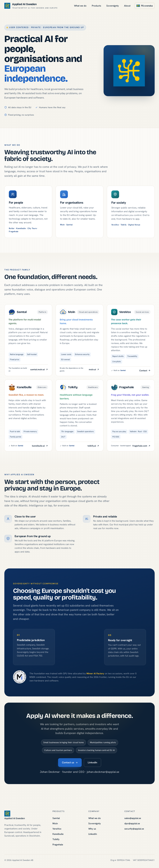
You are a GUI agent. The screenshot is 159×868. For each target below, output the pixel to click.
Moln (55, 823)
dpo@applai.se (132, 823)
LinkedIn (92, 764)
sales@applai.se (133, 818)
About (127, 6)
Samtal (56, 818)
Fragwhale (58, 845)
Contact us (70, 764)
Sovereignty (113, 6)
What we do (80, 6)
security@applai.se (134, 829)
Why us (92, 829)
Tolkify (56, 839)
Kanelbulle (58, 834)
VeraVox (57, 829)
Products (96, 6)
